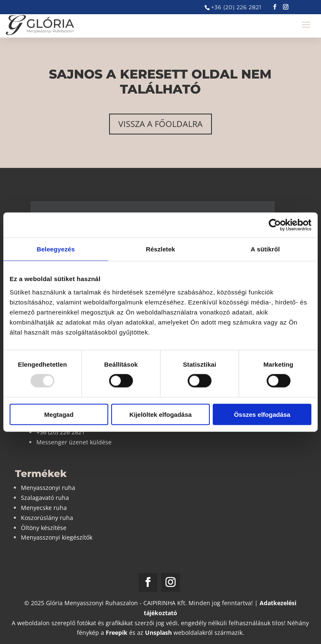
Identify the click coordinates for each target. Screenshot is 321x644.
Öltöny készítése (44, 528)
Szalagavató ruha (45, 498)
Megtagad (59, 414)
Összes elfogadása (262, 414)
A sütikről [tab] (265, 249)
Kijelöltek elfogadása (160, 414)
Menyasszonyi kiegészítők (57, 537)
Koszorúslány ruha (47, 518)
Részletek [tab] (160, 249)
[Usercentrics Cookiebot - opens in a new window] (275, 225)
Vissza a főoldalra (160, 124)
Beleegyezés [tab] (56, 249)
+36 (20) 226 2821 (236, 7)
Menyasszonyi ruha (48, 488)
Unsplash (158, 633)
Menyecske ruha (44, 508)
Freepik (117, 633)
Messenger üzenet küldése (74, 442)
